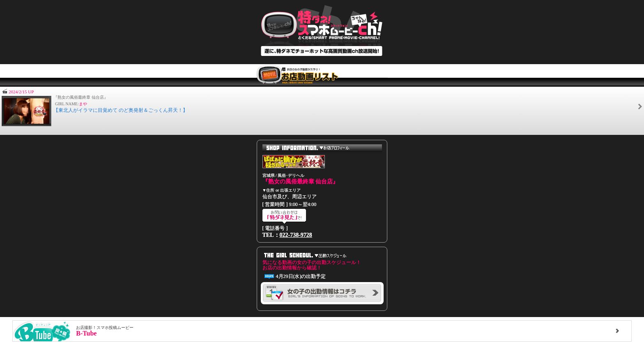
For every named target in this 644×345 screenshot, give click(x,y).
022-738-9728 (296, 235)
